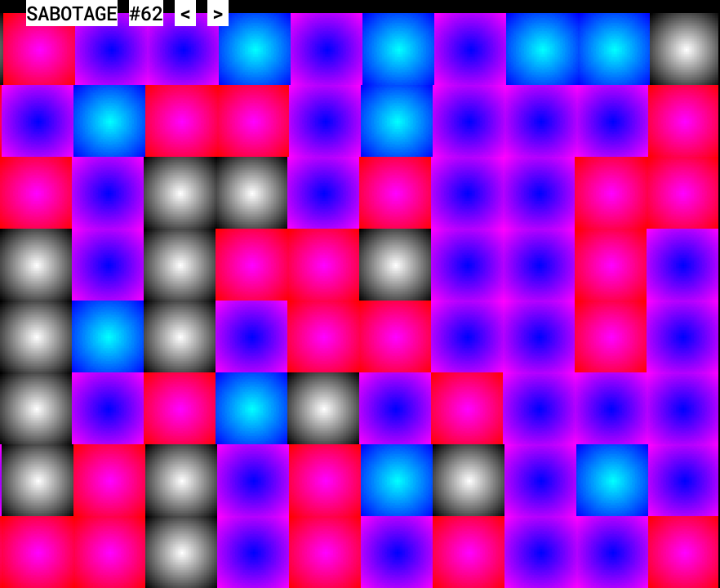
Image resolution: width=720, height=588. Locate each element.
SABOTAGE (72, 13)
